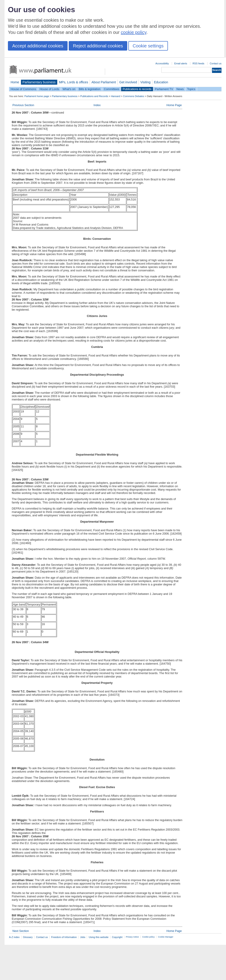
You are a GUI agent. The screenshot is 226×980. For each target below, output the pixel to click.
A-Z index (14, 937)
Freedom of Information (64, 937)
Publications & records (137, 89)
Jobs (83, 937)
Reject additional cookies (98, 46)
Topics (191, 89)
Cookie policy (148, 937)
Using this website (99, 937)
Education (161, 82)
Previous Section (23, 105)
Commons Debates (133, 96)
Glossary (28, 937)
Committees (111, 89)
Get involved (128, 82)
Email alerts (181, 63)
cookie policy (134, 32)
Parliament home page (37, 96)
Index (97, 105)
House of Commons (23, 89)
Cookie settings (148, 46)
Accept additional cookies (38, 46)
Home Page (174, 105)
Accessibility (162, 63)
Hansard (116, 96)
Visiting (145, 82)
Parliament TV (164, 89)
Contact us (216, 63)
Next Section (21, 931)
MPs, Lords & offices (74, 82)
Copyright (117, 937)
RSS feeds (198, 63)
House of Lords (49, 89)
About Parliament (104, 82)
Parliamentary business (39, 82)
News (180, 89)
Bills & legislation (89, 89)
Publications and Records (94, 96)
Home (15, 82)
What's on (69, 89)
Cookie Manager (166, 937)
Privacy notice (132, 937)
